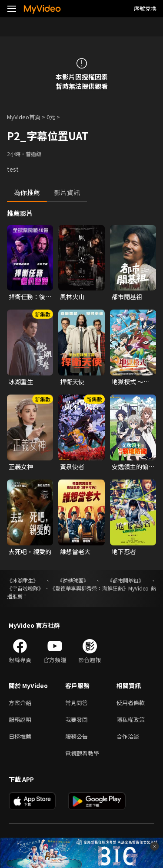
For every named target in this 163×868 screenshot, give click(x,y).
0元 (51, 117)
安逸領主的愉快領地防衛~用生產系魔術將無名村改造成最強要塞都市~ (133, 467)
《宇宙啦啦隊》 (25, 588)
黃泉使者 (72, 467)
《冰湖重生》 (23, 580)
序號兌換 (145, 8)
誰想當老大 (75, 551)
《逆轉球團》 (73, 580)
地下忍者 (124, 551)
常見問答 (77, 703)
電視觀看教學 (82, 753)
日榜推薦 (20, 736)
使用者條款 (131, 703)
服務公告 (77, 736)
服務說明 (20, 720)
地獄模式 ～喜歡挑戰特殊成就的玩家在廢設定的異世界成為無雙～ (133, 382)
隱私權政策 (131, 720)
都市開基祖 (127, 297)
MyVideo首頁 (24, 117)
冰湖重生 (21, 382)
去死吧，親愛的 (30, 551)
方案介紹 (20, 703)
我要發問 (77, 720)
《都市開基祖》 (126, 580)
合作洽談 (128, 736)
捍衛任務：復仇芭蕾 (30, 297)
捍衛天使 (72, 382)
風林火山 (72, 297)
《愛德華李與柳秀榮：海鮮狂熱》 (89, 588)
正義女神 (21, 467)
